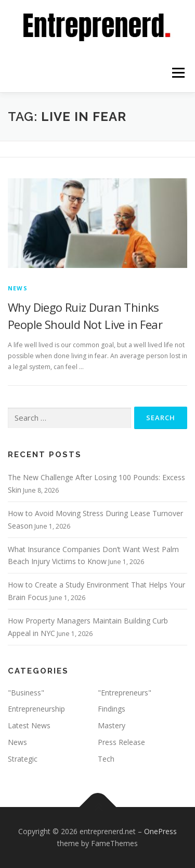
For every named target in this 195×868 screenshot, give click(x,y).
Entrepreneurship (36, 709)
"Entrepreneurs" (125, 693)
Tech (106, 759)
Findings (112, 709)
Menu (178, 73)
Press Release (121, 742)
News (18, 288)
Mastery (112, 725)
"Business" (26, 693)
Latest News (29, 725)
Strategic (23, 759)
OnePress (160, 831)
